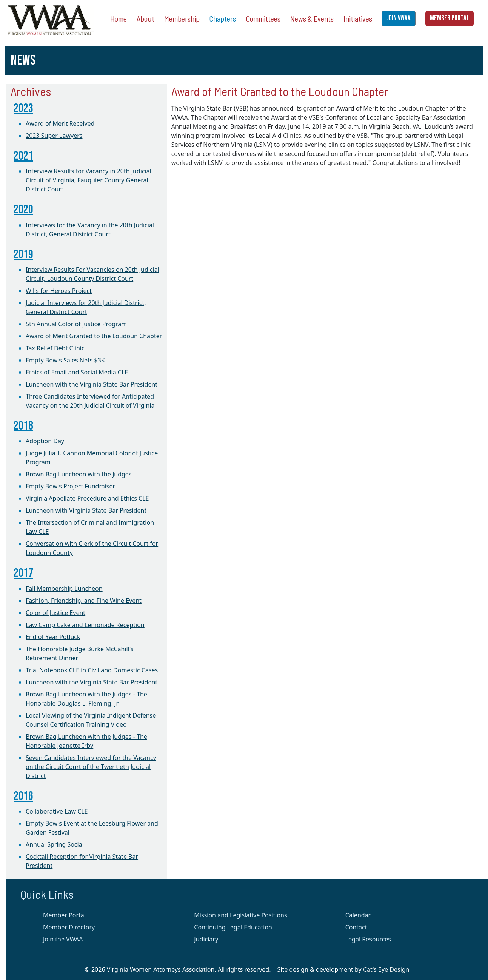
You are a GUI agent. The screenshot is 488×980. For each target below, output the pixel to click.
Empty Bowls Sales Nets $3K (65, 360)
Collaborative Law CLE (57, 811)
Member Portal (64, 915)
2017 (23, 573)
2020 (23, 210)
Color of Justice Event (55, 613)
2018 (23, 426)
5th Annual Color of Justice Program (76, 324)
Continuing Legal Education (233, 927)
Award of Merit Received (60, 123)
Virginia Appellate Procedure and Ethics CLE (87, 498)
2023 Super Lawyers (54, 136)
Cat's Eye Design (386, 969)
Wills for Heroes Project (59, 291)
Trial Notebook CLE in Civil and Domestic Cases (92, 670)
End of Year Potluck (53, 637)
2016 (23, 796)
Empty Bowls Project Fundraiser (70, 486)
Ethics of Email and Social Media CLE (77, 372)
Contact (356, 927)
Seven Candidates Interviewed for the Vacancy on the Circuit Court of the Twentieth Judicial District (91, 767)
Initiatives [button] (358, 18)
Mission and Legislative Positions (240, 915)
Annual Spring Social (55, 844)
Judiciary (206, 939)
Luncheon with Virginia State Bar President (86, 510)
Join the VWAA (63, 939)
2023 (23, 109)
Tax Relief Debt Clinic (55, 348)
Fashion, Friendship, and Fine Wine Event (84, 601)
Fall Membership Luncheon (64, 589)
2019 (23, 255)
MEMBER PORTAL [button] (450, 18)
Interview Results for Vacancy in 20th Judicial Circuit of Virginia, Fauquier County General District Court (89, 180)
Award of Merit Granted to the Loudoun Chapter (94, 336)
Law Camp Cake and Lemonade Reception (85, 625)
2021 (23, 156)
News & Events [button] (312, 18)
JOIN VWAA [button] (399, 18)
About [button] (145, 18)
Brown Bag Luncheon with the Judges (79, 474)
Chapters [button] (222, 18)
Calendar (358, 915)
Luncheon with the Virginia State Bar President (92, 384)
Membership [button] (182, 18)
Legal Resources (368, 939)
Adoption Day (45, 441)
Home (119, 18)
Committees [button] (263, 18)
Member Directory (69, 927)
